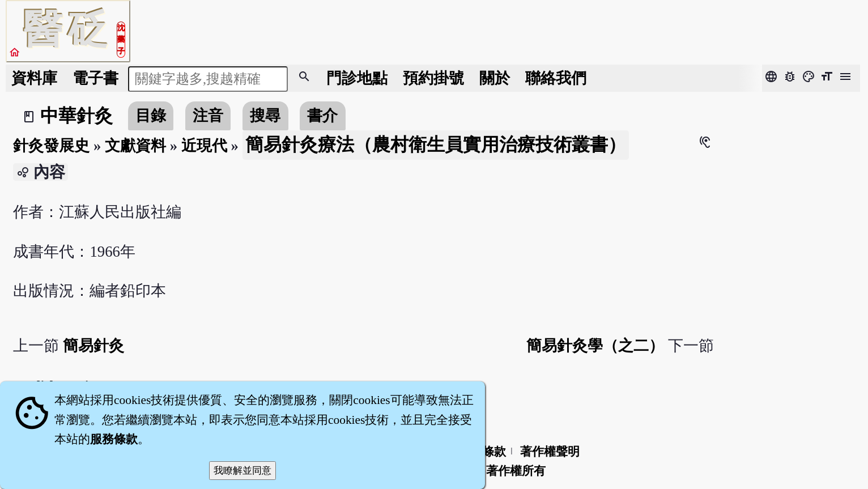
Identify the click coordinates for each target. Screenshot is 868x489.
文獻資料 (135, 146)
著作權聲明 (550, 452)
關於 (495, 78)
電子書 (95, 78)
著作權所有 (516, 471)
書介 (322, 116)
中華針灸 (76, 116)
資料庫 (34, 78)
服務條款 (114, 439)
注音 (208, 116)
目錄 (151, 116)
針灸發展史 (51, 146)
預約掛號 (433, 78)
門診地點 (357, 78)
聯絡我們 (556, 78)
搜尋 (265, 116)
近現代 (204, 146)
